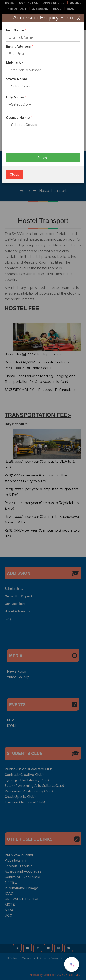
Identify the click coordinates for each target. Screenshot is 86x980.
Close (14, 175)
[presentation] (41, 141)
